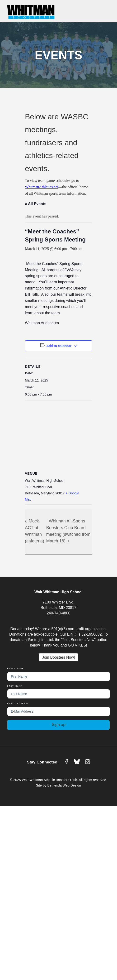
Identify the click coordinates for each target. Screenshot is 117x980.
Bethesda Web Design (64, 785)
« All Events (36, 204)
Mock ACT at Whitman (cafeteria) (35, 531)
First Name (15, 668)
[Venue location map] (58, 435)
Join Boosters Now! (59, 657)
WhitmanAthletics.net (42, 187)
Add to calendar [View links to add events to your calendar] (59, 346)
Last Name (15, 686)
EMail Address (18, 703)
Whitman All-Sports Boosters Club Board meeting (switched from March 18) (68, 531)
